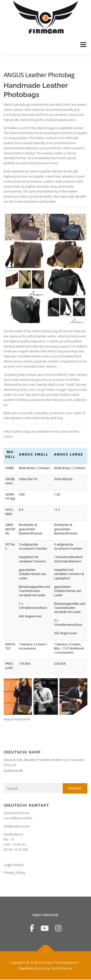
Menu (83, 45)
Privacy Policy (14, 873)
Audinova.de (13, 771)
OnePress (26, 969)
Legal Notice (14, 865)
